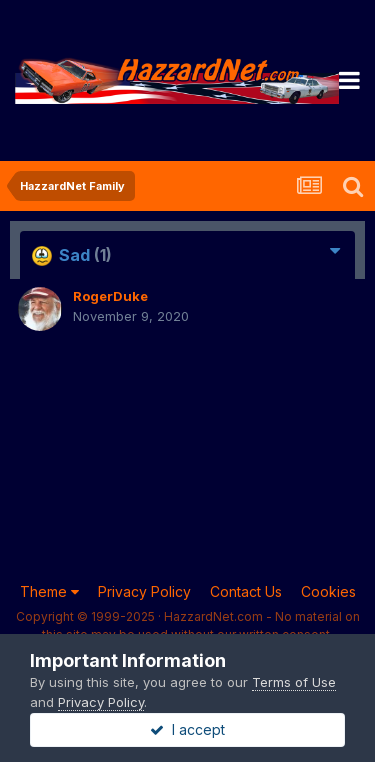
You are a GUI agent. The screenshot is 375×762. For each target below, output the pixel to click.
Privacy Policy (144, 591)
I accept (187, 729)
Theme (49, 591)
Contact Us (246, 591)
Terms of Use (294, 682)
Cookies (328, 591)
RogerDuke (110, 296)
